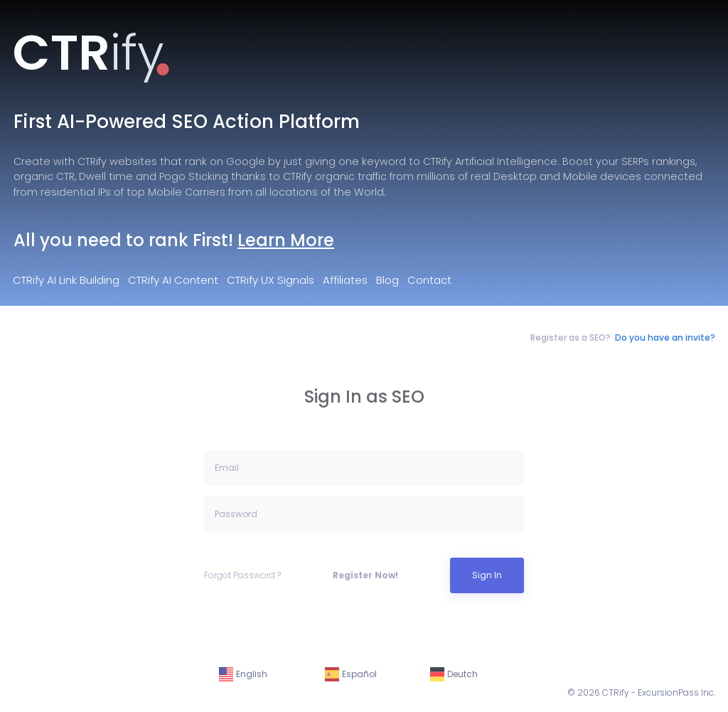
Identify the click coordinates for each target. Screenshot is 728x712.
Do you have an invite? (665, 338)
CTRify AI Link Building (66, 280)
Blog (387, 280)
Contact (429, 280)
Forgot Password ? (242, 575)
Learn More (286, 240)
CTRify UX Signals (271, 280)
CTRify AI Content (173, 280)
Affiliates (345, 280)
